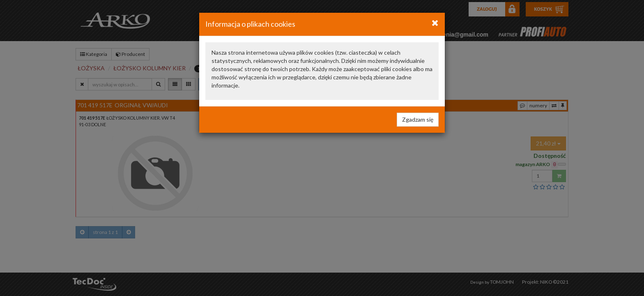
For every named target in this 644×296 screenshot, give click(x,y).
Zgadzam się (418, 119)
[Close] (435, 23)
